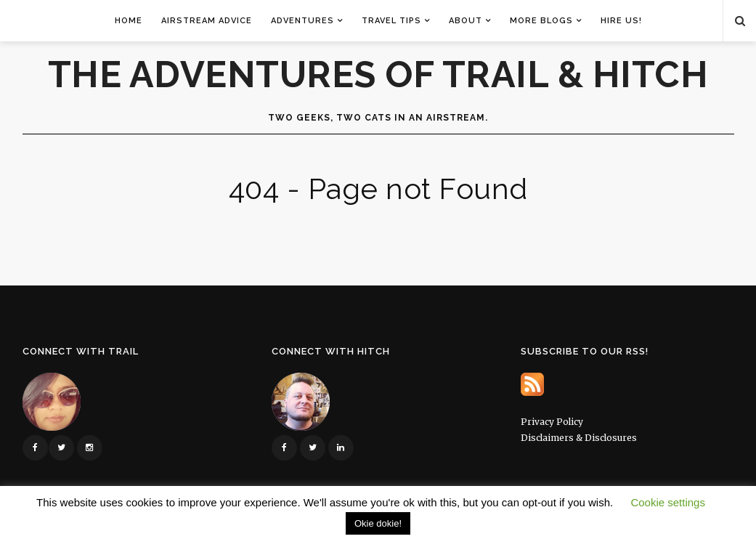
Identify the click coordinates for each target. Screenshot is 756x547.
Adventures (302, 21)
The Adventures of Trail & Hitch (378, 75)
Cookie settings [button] (668, 502)
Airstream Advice (207, 21)
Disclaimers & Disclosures (579, 438)
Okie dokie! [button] (378, 523)
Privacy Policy (552, 422)
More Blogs (541, 21)
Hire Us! (621, 21)
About (466, 21)
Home (129, 21)
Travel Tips (391, 21)
